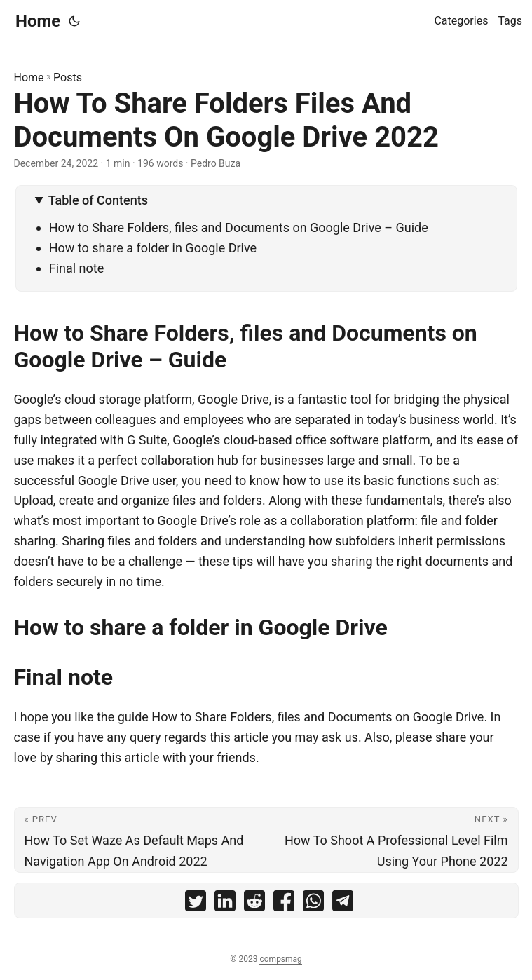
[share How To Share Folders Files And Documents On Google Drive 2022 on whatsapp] (313, 904)
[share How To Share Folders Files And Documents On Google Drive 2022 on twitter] (196, 904)
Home (38, 21)
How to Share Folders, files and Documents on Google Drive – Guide (239, 227)
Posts (68, 77)
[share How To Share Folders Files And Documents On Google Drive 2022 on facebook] (284, 904)
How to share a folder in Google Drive (153, 248)
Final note (77, 268)
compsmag (280, 959)
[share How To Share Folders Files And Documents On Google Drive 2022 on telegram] (343, 904)
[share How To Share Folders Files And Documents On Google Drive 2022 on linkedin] (225, 904)
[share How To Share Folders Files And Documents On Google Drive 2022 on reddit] (254, 904)
